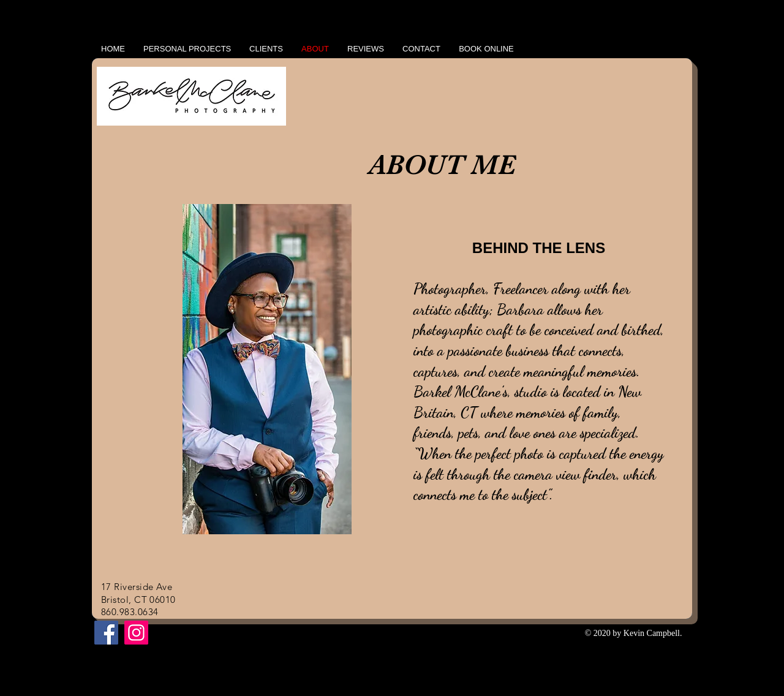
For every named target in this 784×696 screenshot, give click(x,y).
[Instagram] (136, 633)
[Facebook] (106, 633)
